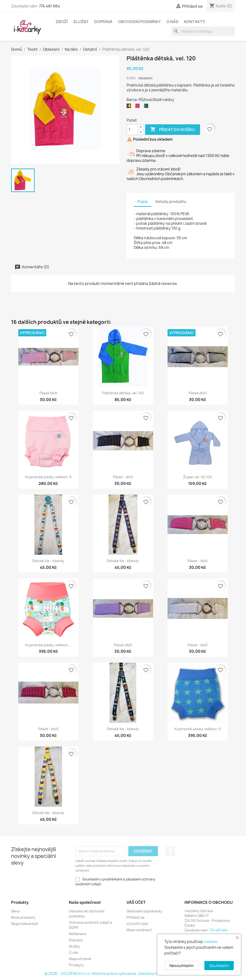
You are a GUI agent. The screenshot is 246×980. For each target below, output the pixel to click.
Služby (81, 22)
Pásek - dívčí (123, 477)
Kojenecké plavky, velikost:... (48, 645)
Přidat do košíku (173, 130)
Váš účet (136, 902)
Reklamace (78, 934)
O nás (172, 22)
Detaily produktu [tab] (171, 202)
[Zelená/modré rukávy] (147, 107)
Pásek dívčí (48, 393)
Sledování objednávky (144, 911)
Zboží (62, 22)
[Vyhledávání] (203, 31)
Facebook (170, 851)
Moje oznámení (139, 930)
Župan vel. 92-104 (198, 477)
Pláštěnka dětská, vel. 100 (123, 393)
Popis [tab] (142, 202)
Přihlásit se (136, 917)
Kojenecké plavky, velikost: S (48, 477)
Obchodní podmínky (139, 22)
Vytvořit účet (137, 924)
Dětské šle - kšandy (48, 561)
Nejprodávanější (25, 924)
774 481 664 (50, 6)
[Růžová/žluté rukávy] (130, 107)
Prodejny (76, 965)
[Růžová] (138, 107)
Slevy (15, 911)
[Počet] (132, 130)
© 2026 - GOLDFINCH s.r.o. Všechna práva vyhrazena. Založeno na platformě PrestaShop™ (123, 974)
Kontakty (194, 22)
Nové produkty (23, 917)
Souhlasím (219, 966)
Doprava (103, 22)
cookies (210, 942)
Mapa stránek (80, 959)
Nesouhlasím (181, 966)
